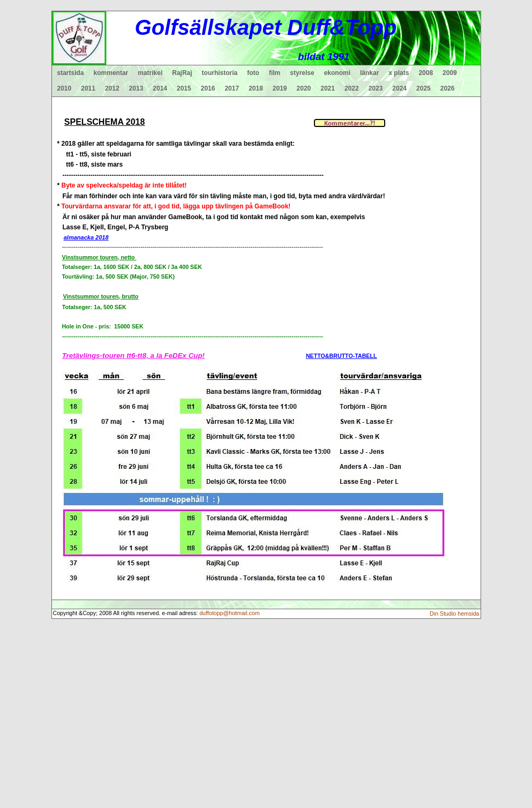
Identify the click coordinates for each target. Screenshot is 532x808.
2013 (136, 88)
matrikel (150, 73)
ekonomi (337, 73)
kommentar (111, 73)
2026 (448, 88)
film (275, 73)
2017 (232, 88)
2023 (376, 88)
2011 (88, 88)
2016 (208, 88)
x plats (399, 73)
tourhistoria (220, 73)
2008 (426, 73)
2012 (112, 88)
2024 (399, 88)
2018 (256, 88)
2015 (184, 88)
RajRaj (182, 73)
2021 (328, 88)
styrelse (302, 73)
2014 (160, 88)
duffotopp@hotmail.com (230, 613)
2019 (280, 88)
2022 (352, 88)
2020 (304, 88)
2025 (424, 88)
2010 (65, 88)
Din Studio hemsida (454, 614)
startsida (71, 73)
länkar (369, 73)
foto (253, 73)
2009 (450, 73)
